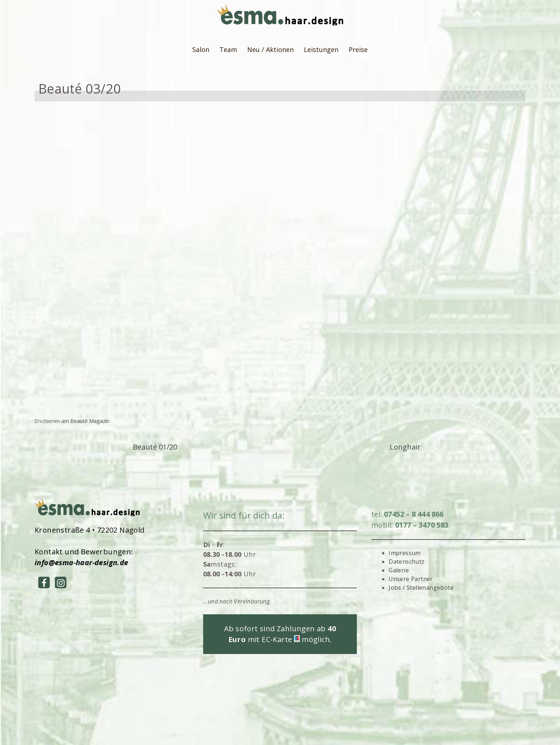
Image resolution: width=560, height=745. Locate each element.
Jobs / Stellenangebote (421, 588)
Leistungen (321, 49)
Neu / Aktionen (270, 49)
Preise (358, 49)
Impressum (405, 553)
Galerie (399, 570)
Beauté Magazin (90, 421)
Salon (201, 49)
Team (228, 49)
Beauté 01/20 (155, 447)
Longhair (405, 447)
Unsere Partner (411, 579)
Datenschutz (406, 562)
